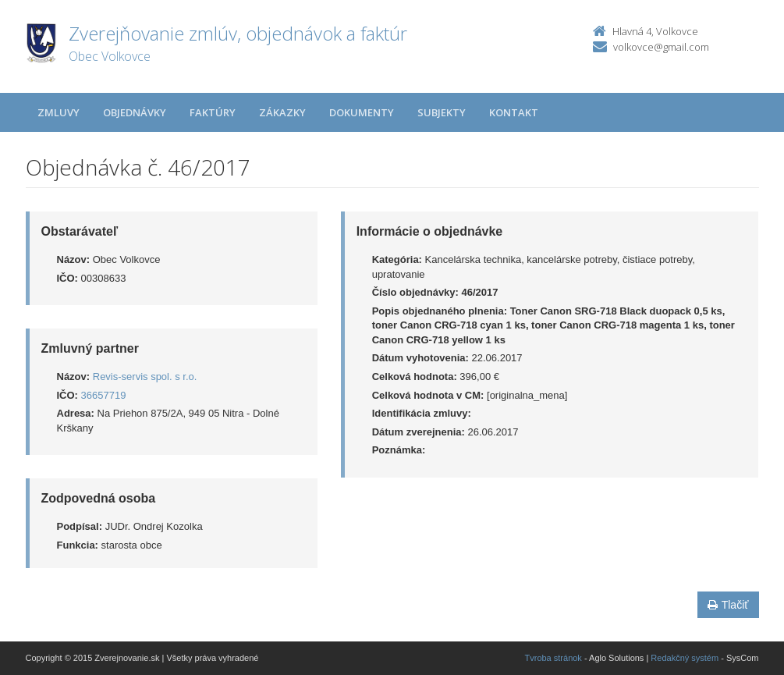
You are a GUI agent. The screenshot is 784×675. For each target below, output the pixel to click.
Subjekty (442, 112)
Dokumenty (362, 112)
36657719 (104, 395)
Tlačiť (728, 605)
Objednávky (135, 112)
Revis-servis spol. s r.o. (145, 377)
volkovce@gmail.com (661, 47)
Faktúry (213, 112)
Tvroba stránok (553, 658)
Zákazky (282, 112)
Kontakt (514, 112)
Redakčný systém (685, 658)
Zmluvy (59, 112)
